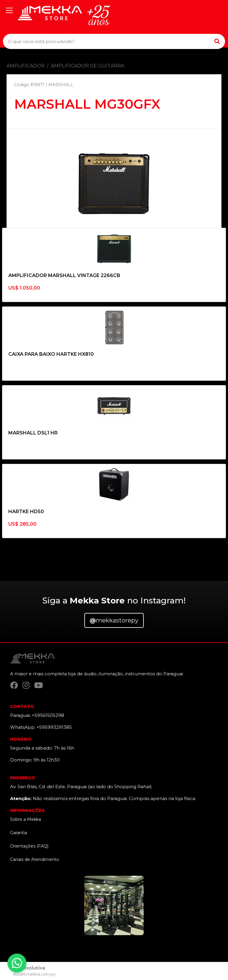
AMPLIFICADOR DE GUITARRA (87, 66)
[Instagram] (26, 685)
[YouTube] (38, 685)
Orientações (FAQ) (29, 846)
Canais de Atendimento (35, 859)
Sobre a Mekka (26, 819)
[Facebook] (14, 685)
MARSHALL (61, 85)
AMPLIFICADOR (26, 66)
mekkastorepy (114, 620)
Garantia (19, 833)
